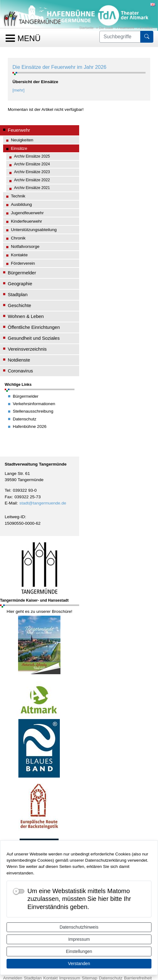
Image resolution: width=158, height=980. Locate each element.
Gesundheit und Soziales (34, 338)
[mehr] (19, 90)
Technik (18, 196)
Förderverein (23, 263)
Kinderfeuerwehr (26, 221)
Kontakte (19, 255)
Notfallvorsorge (25, 246)
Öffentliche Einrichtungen (34, 327)
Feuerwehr (126, 28)
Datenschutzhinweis (79, 927)
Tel (7, 490)
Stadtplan (18, 294)
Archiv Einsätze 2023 (32, 172)
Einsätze (146, 28)
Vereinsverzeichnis (27, 349)
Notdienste (19, 360)
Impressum (79, 939)
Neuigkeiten (22, 140)
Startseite (86, 28)
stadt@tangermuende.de (43, 503)
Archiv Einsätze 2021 (32, 188)
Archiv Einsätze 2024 (32, 164)
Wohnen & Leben (26, 316)
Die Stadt (106, 28)
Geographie (20, 284)
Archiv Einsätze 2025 (32, 156)
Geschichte (19, 305)
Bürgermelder (22, 273)
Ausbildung (21, 204)
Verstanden (79, 963)
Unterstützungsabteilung (34, 230)
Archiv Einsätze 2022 (32, 180)
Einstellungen (79, 951)
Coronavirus (20, 371)
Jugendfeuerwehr (27, 213)
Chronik (18, 238)
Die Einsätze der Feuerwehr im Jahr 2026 (59, 67)
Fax (8, 497)
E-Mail (11, 503)
